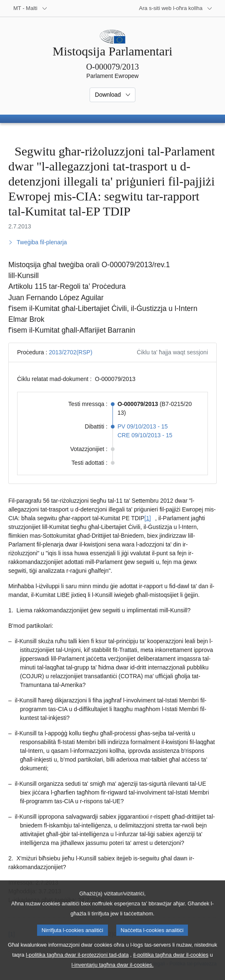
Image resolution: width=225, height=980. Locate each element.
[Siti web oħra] (176, 8)
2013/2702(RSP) (70, 352)
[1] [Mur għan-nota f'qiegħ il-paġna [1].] (148, 518)
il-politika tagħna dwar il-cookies (171, 965)
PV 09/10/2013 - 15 (143, 426)
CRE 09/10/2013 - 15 (145, 435)
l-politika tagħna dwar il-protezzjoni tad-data (77, 965)
